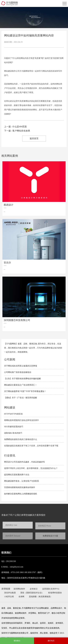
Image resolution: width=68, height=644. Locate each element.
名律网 (21, 597)
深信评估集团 (10, 593)
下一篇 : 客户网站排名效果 (17, 131)
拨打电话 (51, 641)
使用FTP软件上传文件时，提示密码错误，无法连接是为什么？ (31, 468)
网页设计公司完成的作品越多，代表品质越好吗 (24, 462)
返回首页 (34, 138)
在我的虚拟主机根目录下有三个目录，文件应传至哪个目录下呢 (31, 446)
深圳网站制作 (19, 589)
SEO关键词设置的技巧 (14, 427)
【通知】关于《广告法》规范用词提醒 (21, 398)
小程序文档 (9, 597)
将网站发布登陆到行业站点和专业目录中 (22, 420)
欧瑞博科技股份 (55, 593)
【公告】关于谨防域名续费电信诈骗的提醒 (22, 379)
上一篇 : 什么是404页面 (15, 127)
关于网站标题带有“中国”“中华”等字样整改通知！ (25, 391)
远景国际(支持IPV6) (51, 589)
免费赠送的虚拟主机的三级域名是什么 (21, 439)
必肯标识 (34, 589)
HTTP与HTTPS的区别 (13, 414)
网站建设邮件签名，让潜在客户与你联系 (22, 481)
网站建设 (10, 101)
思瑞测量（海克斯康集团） (41, 597)
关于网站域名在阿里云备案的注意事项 (21, 366)
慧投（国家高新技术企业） (32, 593)
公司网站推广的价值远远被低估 (18, 372)
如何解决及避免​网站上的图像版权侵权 (21, 494)
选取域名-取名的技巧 (13, 433)
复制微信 (17, 641)
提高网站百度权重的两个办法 (17, 475)
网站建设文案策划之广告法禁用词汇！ (21, 385)
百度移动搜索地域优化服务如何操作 (20, 487)
